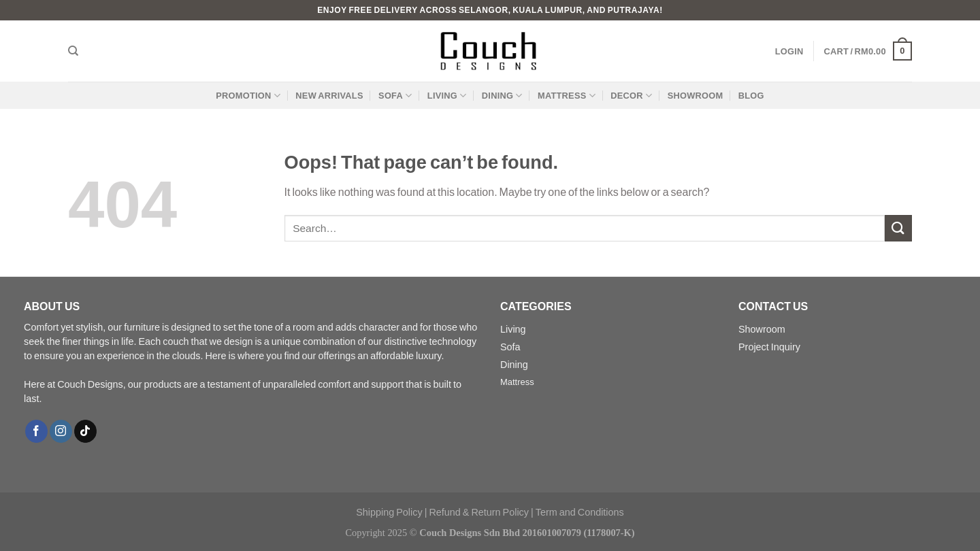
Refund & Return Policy (479, 512)
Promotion (248, 96)
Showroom (696, 95)
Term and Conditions (580, 512)
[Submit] (898, 228)
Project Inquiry (769, 347)
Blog (751, 95)
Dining (502, 96)
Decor (631, 96)
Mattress (567, 96)
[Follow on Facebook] (36, 431)
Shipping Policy (389, 512)
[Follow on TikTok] (85, 431)
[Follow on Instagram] (61, 431)
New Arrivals (329, 95)
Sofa (395, 96)
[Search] (73, 51)
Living (447, 96)
